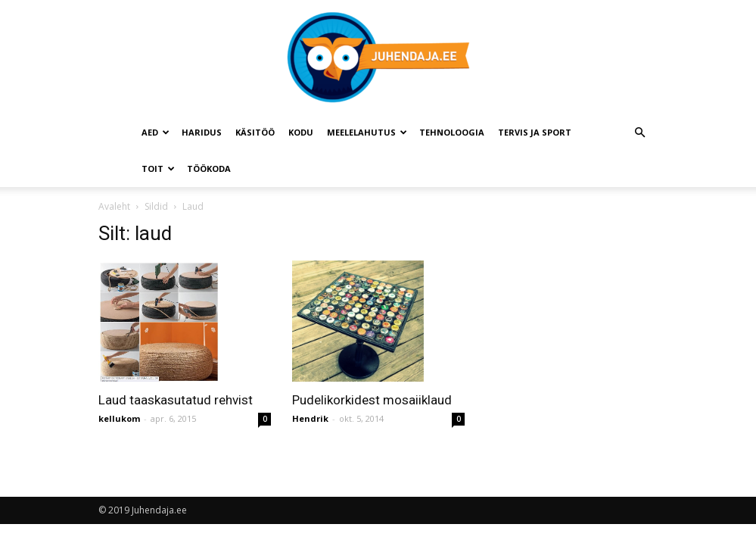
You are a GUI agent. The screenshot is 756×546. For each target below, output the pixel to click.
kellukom (119, 418)
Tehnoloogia (452, 132)
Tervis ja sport (535, 132)
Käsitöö (255, 132)
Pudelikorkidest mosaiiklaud (372, 400)
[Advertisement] (613, 328)
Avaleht (114, 206)
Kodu (301, 132)
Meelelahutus (367, 132)
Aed (156, 132)
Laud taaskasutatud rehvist (176, 400)
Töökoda (209, 168)
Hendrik (310, 418)
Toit (158, 168)
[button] (640, 133)
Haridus (202, 132)
